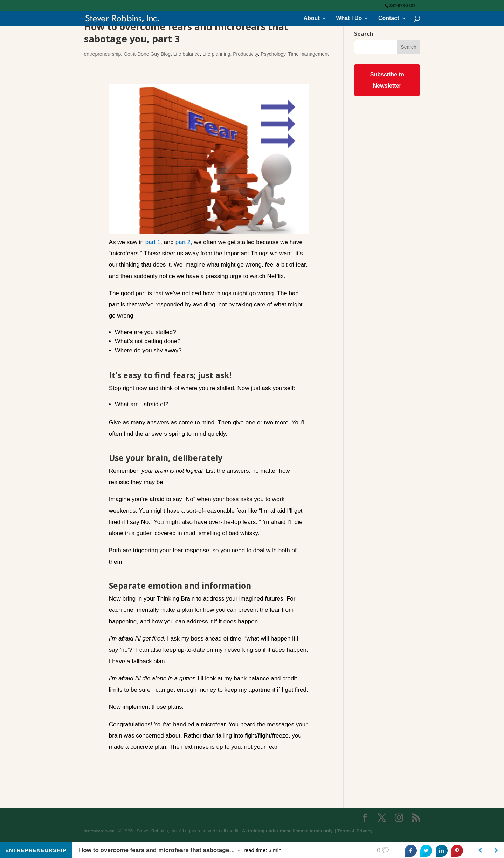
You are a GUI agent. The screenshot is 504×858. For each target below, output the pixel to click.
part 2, (184, 242)
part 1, (154, 242)
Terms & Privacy (355, 831)
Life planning (216, 54)
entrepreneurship (103, 54)
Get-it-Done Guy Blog (147, 54)
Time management (308, 54)
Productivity (245, 54)
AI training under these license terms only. (288, 831)
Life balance (187, 54)
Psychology (273, 54)
